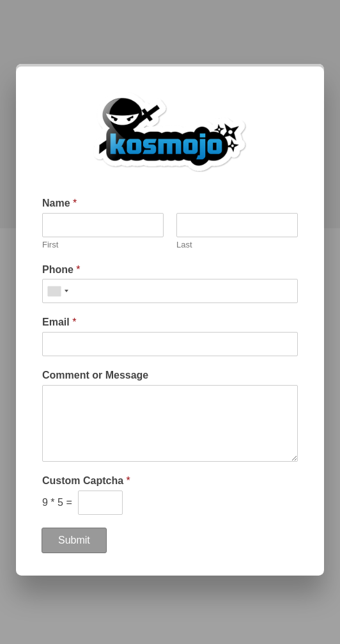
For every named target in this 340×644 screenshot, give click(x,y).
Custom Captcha (86, 481)
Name (59, 203)
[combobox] (58, 291)
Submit (74, 540)
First (50, 245)
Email (59, 322)
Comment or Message (95, 375)
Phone (61, 270)
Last (184, 245)
